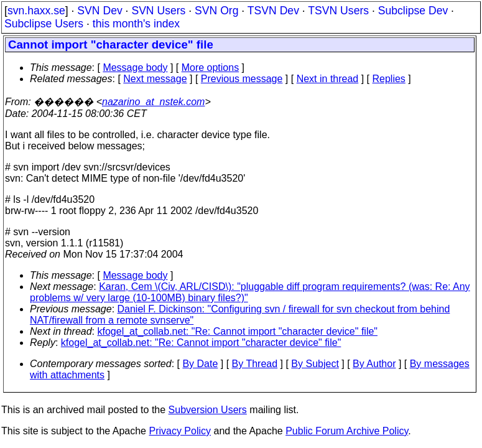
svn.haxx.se (36, 11)
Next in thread (328, 79)
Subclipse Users (44, 24)
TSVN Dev (273, 11)
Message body (135, 68)
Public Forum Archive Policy (347, 431)
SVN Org (216, 11)
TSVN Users (338, 11)
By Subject (315, 364)
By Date (200, 364)
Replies (389, 79)
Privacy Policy (180, 431)
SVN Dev (100, 11)
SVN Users (158, 11)
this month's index (136, 24)
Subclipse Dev (413, 11)
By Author (374, 364)
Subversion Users (208, 410)
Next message (155, 79)
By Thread (255, 364)
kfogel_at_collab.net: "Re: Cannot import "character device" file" (238, 331)
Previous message (242, 79)
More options (211, 68)
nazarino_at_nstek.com (153, 102)
